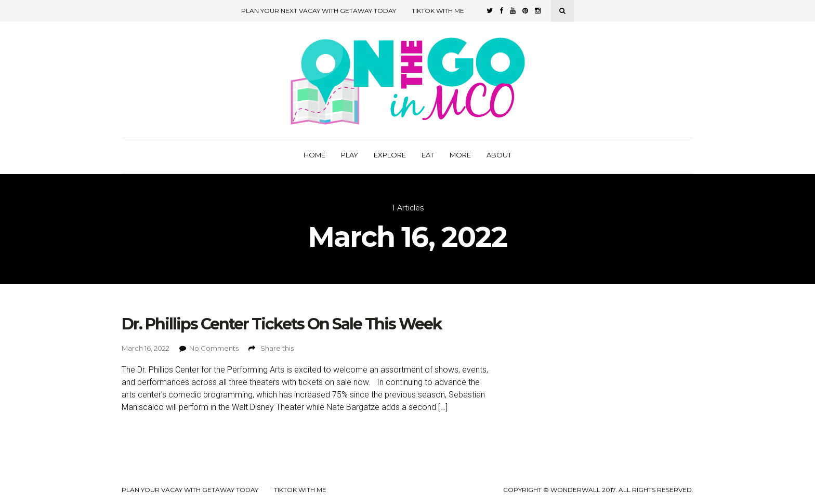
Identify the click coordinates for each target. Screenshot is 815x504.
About (499, 155)
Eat (428, 155)
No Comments (214, 348)
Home (314, 155)
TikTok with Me (438, 11)
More (460, 155)
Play (350, 155)
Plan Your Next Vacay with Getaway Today (319, 11)
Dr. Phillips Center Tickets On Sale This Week (282, 324)
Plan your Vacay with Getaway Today (190, 490)
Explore (390, 155)
